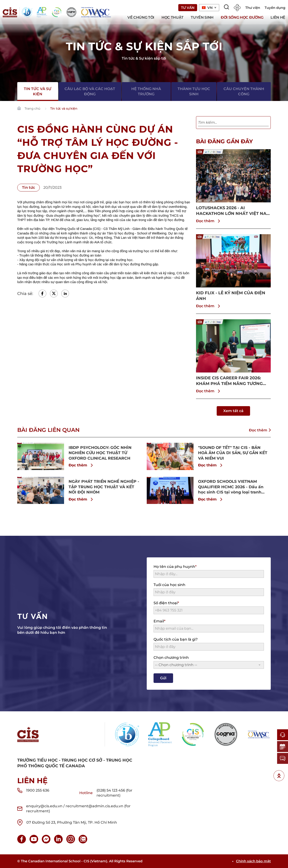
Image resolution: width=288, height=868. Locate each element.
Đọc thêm (209, 221)
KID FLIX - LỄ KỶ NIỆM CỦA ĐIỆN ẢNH (231, 296)
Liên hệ (278, 17)
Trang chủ (32, 108)
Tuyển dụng (275, 8)
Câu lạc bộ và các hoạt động (90, 91)
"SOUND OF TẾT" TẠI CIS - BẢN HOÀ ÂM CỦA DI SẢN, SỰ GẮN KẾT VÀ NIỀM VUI (231, 453)
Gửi (163, 678)
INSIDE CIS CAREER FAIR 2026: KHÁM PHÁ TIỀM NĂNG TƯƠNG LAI (229, 381)
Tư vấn (188, 8)
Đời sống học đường (242, 17)
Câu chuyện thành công (244, 91)
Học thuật (173, 17)
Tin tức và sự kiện (38, 91)
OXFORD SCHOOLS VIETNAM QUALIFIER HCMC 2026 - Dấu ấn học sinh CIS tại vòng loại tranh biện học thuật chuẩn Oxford (232, 487)
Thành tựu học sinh (194, 91)
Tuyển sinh (202, 17)
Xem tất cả (233, 411)
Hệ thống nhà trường (146, 91)
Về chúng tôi (141, 17)
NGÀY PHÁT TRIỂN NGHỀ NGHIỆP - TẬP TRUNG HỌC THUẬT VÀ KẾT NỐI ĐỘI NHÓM (104, 487)
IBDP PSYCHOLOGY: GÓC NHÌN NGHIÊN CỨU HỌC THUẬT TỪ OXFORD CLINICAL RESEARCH (102, 453)
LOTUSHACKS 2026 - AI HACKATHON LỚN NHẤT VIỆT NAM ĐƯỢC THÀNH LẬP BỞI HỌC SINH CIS (233, 211)
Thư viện (253, 8)
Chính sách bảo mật (253, 861)
